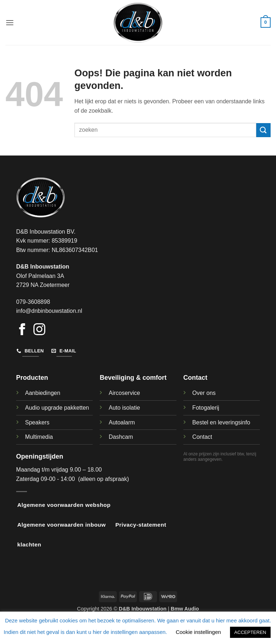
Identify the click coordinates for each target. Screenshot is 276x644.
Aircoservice (124, 393)
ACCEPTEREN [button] (250, 632)
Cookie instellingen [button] (198, 632)
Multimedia (39, 437)
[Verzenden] (263, 130)
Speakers (37, 422)
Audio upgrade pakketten (57, 408)
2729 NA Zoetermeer (43, 285)
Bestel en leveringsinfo (221, 422)
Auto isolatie (124, 408)
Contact (202, 437)
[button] (10, 22)
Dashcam (121, 437)
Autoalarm (122, 422)
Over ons (204, 393)
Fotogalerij (206, 408)
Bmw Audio (185, 609)
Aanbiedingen (43, 393)
